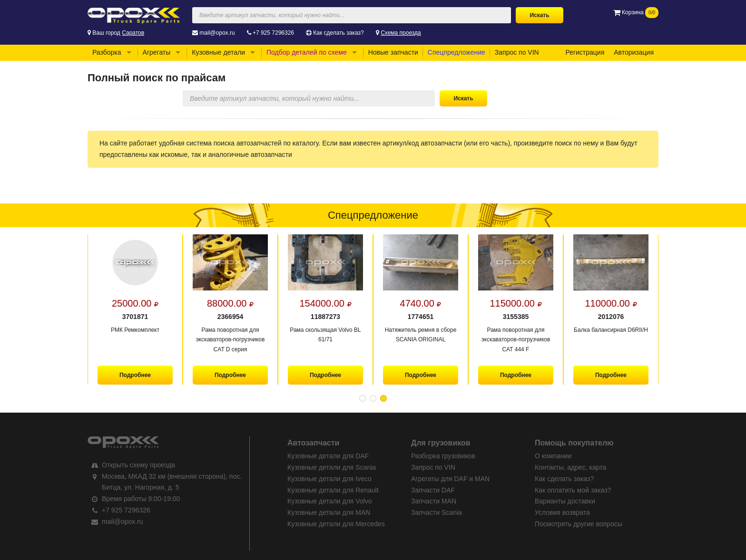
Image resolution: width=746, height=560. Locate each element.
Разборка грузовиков (443, 456)
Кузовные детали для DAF (328, 456)
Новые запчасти (393, 52)
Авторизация (634, 52)
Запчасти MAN (434, 501)
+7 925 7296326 (273, 33)
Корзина (636, 12)
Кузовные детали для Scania (332, 467)
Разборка (107, 52)
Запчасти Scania (437, 512)
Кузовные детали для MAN (329, 512)
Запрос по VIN (517, 52)
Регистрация (585, 52)
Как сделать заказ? (338, 33)
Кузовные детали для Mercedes (336, 524)
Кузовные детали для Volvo (330, 501)
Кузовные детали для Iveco (329, 479)
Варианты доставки (565, 501)
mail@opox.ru (217, 33)
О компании (553, 456)
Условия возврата (562, 512)
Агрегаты (157, 52)
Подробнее (135, 375)
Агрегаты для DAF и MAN (450, 479)
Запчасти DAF (433, 490)
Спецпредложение (456, 52)
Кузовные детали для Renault (333, 490)
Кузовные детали (218, 52)
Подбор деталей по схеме (307, 52)
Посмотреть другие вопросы (579, 524)
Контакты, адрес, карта (570, 467)
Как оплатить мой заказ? (573, 490)
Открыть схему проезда (138, 465)
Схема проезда (401, 33)
